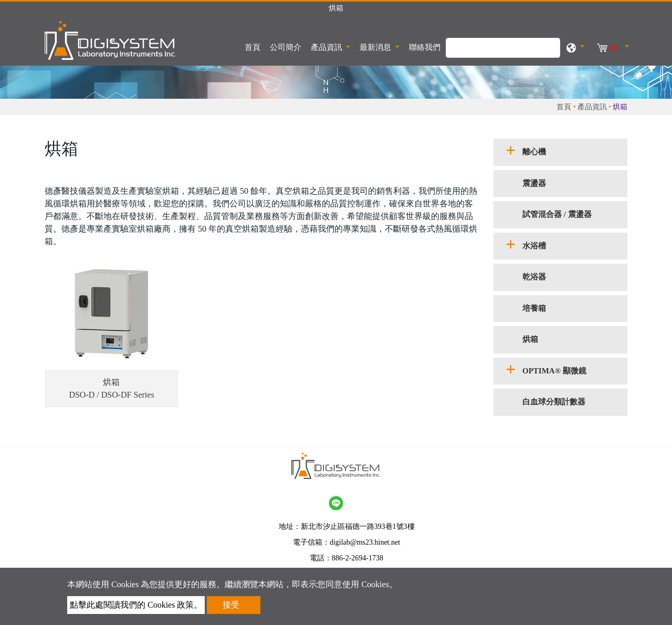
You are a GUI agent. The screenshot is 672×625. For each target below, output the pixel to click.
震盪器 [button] (534, 183)
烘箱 (111, 382)
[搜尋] (503, 48)
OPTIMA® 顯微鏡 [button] (554, 371)
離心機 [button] (534, 152)
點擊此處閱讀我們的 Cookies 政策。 (136, 605)
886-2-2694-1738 (358, 558)
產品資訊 (592, 107)
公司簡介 (286, 47)
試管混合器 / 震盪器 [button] (557, 214)
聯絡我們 (425, 47)
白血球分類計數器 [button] (554, 402)
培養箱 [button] (534, 308)
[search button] (547, 53)
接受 (231, 605)
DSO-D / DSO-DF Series (111, 395)
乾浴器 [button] (534, 277)
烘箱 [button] (530, 339)
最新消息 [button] (376, 47)
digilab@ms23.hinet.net (365, 542)
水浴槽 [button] (534, 246)
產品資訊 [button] (328, 47)
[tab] (560, 152)
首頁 (255, 46)
